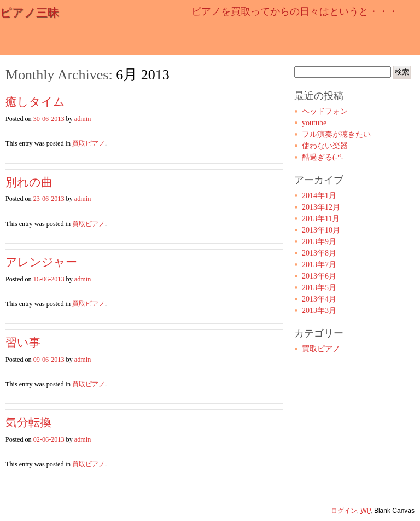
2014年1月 (319, 196)
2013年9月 (319, 242)
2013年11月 (321, 219)
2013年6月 (319, 276)
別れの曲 (29, 182)
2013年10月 (321, 230)
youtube (314, 123)
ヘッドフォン (325, 111)
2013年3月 (319, 311)
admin (83, 119)
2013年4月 (319, 299)
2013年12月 (321, 207)
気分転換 (28, 422)
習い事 (23, 343)
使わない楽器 (325, 146)
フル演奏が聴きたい (336, 134)
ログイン (344, 511)
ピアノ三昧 (30, 13)
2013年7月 (319, 265)
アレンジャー (41, 262)
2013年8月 (319, 253)
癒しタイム (35, 102)
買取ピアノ (89, 143)
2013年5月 (319, 288)
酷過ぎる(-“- (323, 157)
